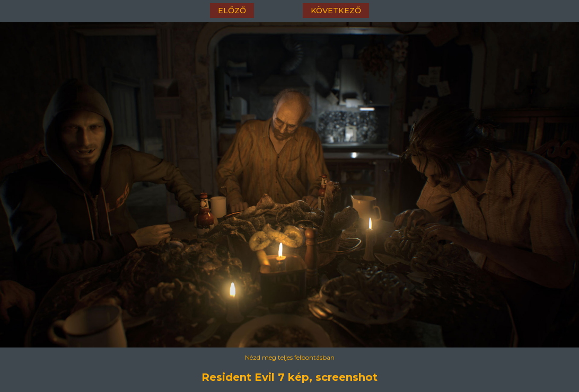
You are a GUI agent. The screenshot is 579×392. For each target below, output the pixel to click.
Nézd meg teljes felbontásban (290, 357)
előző (232, 11)
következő (336, 11)
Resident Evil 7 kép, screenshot (289, 377)
